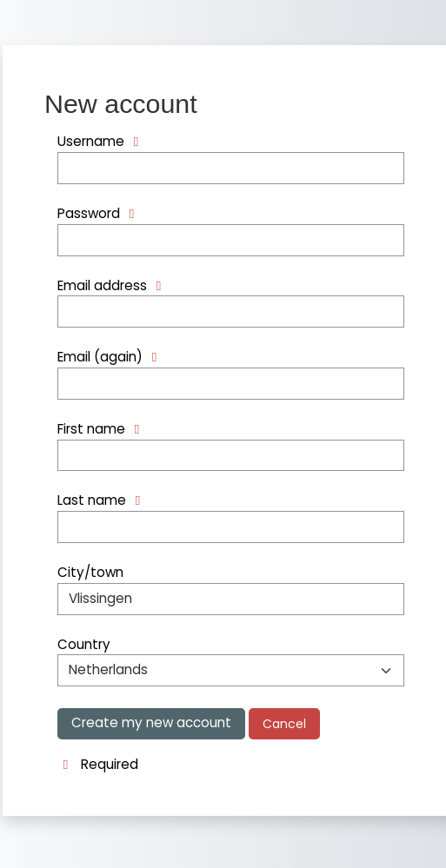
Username (91, 141)
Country (84, 644)
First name (91, 429)
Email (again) (100, 357)
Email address (102, 285)
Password (89, 213)
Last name (92, 500)
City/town (90, 572)
